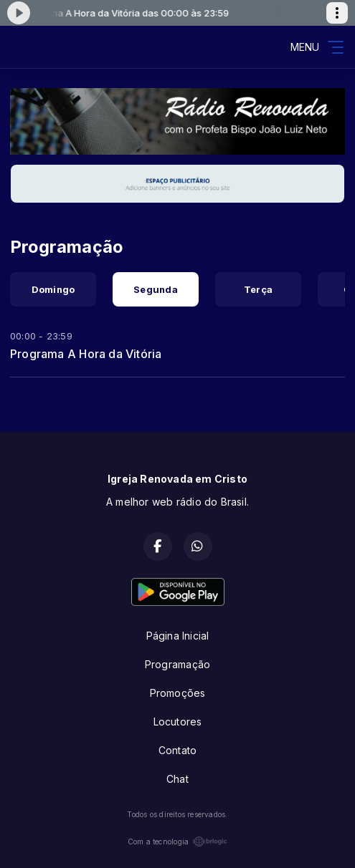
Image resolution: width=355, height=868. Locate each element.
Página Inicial (178, 636)
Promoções (178, 693)
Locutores (178, 722)
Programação (177, 664)
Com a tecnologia (177, 842)
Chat (177, 779)
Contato (177, 750)
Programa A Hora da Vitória (86, 354)
